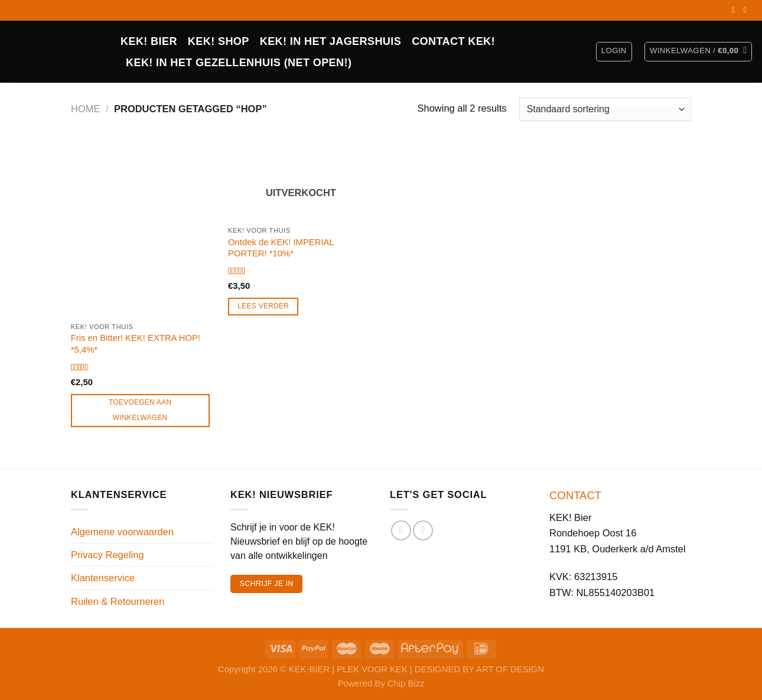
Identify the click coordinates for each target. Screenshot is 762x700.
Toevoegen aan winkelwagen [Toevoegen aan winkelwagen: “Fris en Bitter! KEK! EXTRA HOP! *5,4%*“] (140, 410)
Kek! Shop (219, 41)
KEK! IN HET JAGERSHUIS (330, 41)
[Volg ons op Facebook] (735, 10)
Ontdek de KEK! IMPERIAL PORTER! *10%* (281, 248)
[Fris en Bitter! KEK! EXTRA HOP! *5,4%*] (144, 229)
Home (85, 109)
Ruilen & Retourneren (118, 601)
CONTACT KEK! (453, 41)
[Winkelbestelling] (605, 109)
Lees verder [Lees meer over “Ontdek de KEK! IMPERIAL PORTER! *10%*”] (263, 306)
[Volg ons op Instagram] (747, 10)
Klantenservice (103, 578)
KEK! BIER (149, 41)
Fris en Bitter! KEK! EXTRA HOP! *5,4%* (136, 344)
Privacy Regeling (108, 555)
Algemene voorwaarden (122, 532)
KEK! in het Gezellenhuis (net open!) (239, 63)
